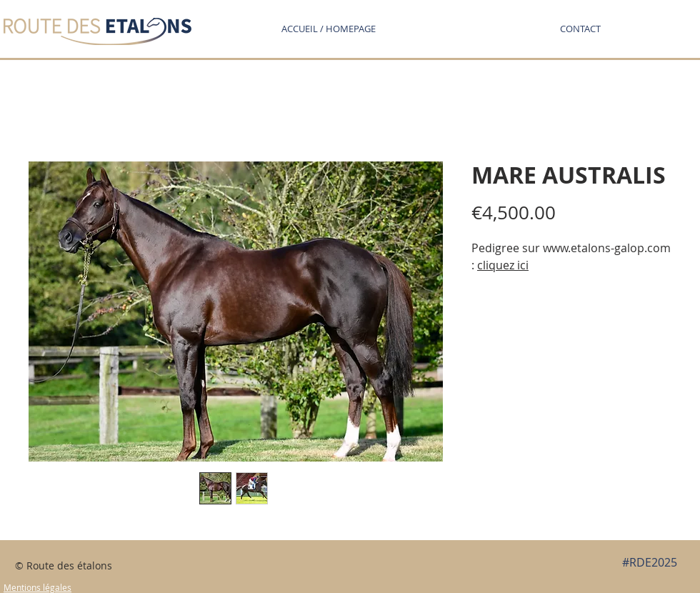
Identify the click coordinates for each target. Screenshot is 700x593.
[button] (580, 29)
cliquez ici (503, 265)
